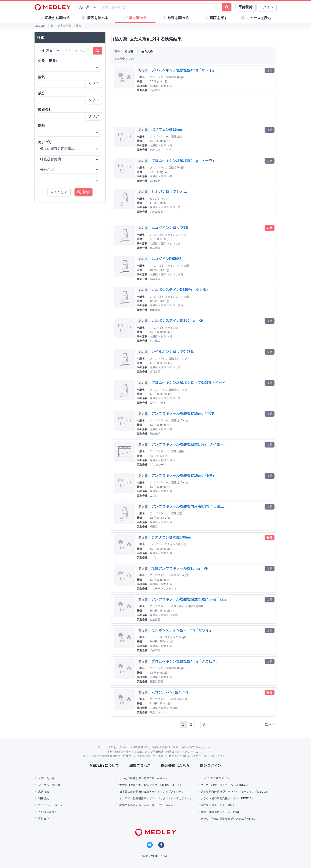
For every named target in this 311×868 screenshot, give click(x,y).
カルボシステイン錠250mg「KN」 (179, 321)
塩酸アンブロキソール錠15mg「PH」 (182, 568)
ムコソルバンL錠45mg (170, 692)
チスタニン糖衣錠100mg (171, 537)
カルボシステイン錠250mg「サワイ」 (182, 630)
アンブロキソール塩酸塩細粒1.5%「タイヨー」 (189, 444)
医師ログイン (211, 765)
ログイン (267, 7)
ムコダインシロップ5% (170, 228)
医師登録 (246, 7)
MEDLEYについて (104, 765)
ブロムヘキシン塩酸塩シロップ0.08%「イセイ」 (190, 383)
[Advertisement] (194, 110)
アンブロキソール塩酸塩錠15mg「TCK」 (185, 413)
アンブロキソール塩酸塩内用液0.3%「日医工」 (189, 506)
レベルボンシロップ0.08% (173, 352)
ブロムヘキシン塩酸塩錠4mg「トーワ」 (184, 161)
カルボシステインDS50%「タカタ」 (181, 290)
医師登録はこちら (175, 765)
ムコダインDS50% (166, 259)
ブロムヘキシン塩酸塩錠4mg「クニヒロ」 (185, 661)
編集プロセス (140, 765)
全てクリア (59, 192)
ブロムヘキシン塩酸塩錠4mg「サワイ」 (184, 70)
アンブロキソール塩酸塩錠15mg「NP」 (184, 475)
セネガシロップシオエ (169, 192)
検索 (83, 192)
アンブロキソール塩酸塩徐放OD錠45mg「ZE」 (190, 599)
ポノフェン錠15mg (167, 130)
